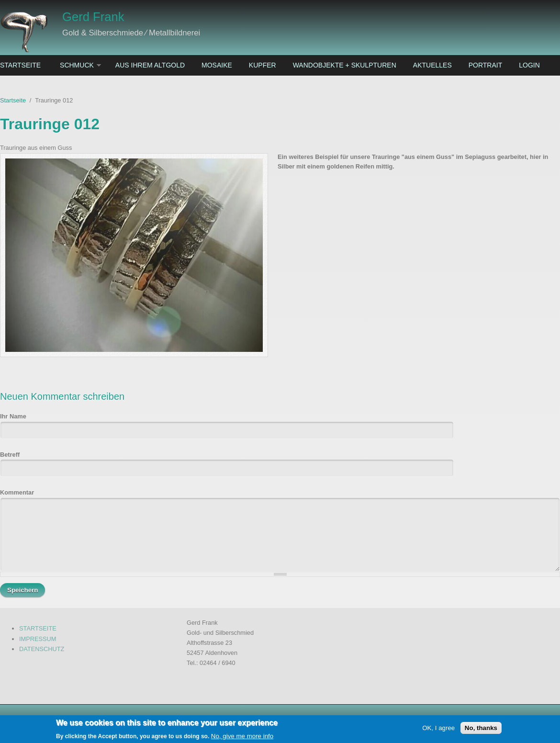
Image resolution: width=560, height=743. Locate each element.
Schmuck (77, 65)
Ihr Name (13, 416)
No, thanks (481, 729)
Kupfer (263, 65)
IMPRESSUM (38, 639)
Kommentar (17, 492)
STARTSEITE (38, 628)
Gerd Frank (93, 17)
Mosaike (217, 65)
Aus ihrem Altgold (150, 65)
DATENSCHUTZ (42, 649)
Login (529, 65)
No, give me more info (242, 737)
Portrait (486, 65)
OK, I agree (438, 729)
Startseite (20, 65)
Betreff (10, 455)
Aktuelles (432, 65)
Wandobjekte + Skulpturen (345, 65)
